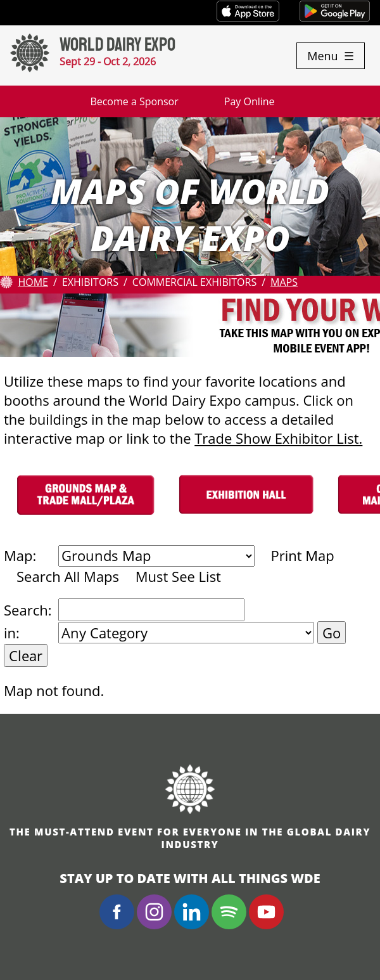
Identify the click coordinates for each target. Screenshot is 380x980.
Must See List (178, 576)
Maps (284, 282)
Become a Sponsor (134, 101)
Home (33, 282)
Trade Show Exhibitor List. (278, 438)
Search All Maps (68, 576)
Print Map (302, 555)
